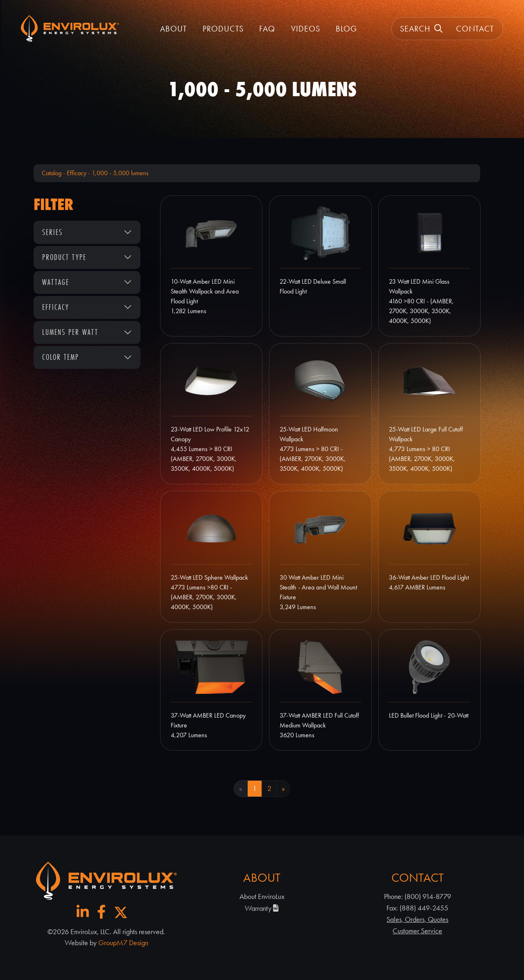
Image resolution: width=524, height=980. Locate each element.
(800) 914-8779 (428, 896)
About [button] (174, 29)
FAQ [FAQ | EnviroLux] (267, 29)
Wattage (56, 282)
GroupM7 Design (123, 943)
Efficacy (77, 173)
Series (52, 232)
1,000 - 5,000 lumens (120, 173)
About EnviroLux (262, 896)
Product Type (64, 257)
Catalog (52, 173)
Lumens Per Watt (70, 332)
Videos (306, 29)
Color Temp (61, 357)
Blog (346, 29)
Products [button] (223, 29)
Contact (475, 29)
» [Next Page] (283, 788)
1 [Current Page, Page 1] (255, 788)
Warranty (262, 908)
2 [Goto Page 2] (269, 788)
